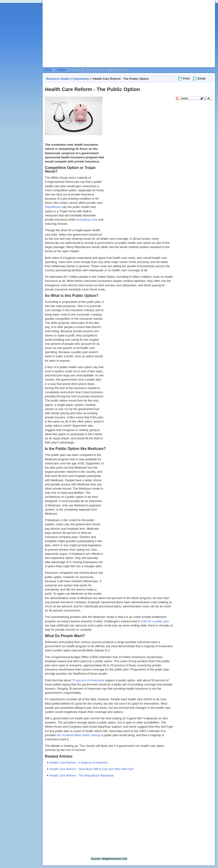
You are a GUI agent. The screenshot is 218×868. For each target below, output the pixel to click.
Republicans (53, 207)
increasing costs (87, 220)
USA (48, 70)
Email (199, 78)
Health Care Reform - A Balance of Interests (79, 763)
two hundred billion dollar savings (79, 735)
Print (183, 78)
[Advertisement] (90, 35)
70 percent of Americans (88, 680)
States (61, 70)
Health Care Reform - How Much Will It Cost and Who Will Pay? (92, 769)
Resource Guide (58, 79)
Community (81, 79)
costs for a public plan (155, 621)
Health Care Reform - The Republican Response (82, 775)
